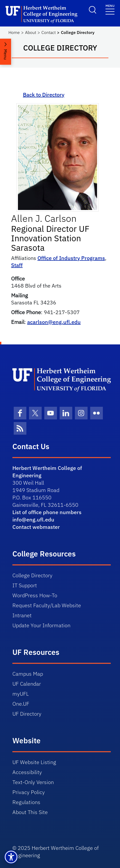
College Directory (32, 575)
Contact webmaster (36, 527)
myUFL (21, 694)
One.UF (21, 704)
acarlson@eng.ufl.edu (54, 322)
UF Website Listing (34, 762)
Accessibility (27, 772)
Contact (49, 32)
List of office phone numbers (47, 512)
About (31, 32)
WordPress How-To (35, 595)
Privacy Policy (29, 792)
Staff (17, 265)
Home (14, 32)
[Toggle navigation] (110, 9)
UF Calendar (27, 684)
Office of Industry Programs (71, 258)
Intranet (22, 615)
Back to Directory (44, 95)
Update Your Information (41, 625)
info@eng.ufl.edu (33, 520)
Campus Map (28, 674)
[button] (11, 857)
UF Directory (27, 714)
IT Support (25, 585)
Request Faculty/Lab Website (47, 605)
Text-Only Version (33, 782)
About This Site (30, 812)
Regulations (26, 802)
